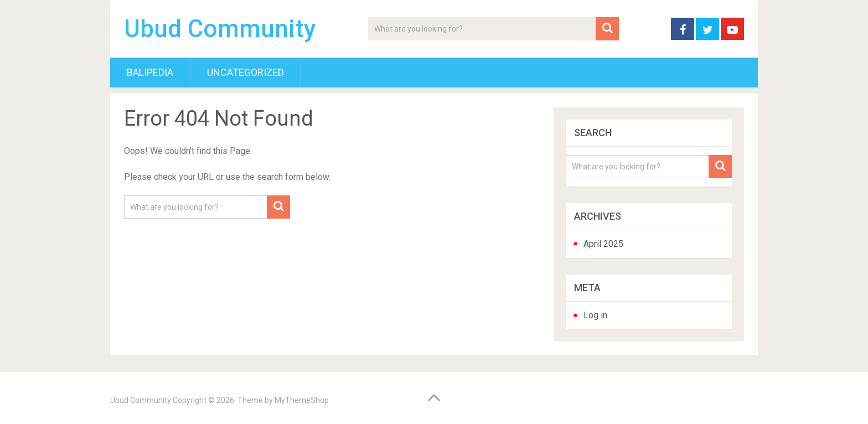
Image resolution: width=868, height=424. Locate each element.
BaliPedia (150, 72)
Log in (595, 315)
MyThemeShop (302, 400)
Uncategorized (246, 72)
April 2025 (603, 244)
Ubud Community (220, 29)
